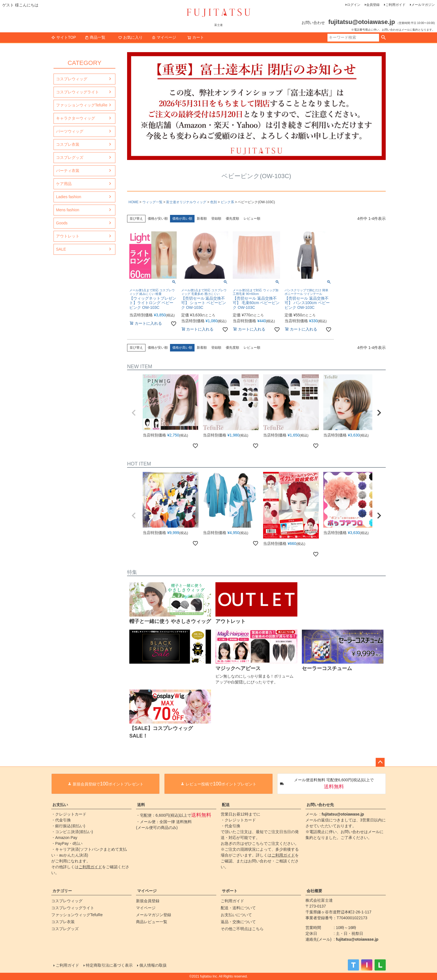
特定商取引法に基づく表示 (109, 965)
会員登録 (373, 5)
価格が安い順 (158, 219)
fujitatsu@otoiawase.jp (343, 814)
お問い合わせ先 (320, 805)
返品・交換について (238, 922)
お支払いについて (236, 915)
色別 (213, 202)
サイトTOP (64, 37)
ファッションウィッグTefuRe (82, 105)
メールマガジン (423, 5)
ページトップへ (380, 762)
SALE (61, 249)
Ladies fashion (69, 197)
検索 (383, 38)
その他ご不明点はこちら (242, 929)
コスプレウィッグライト (77, 92)
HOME (133, 202)
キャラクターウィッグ (76, 118)
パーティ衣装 (68, 171)
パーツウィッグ (70, 131)
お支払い (60, 805)
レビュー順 (252, 219)
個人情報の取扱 (153, 965)
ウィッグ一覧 (152, 202)
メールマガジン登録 (154, 915)
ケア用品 (64, 184)
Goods (62, 223)
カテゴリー (62, 891)
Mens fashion (68, 210)
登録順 (216, 219)
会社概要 (314, 891)
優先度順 (232, 219)
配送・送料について (238, 908)
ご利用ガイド (395, 5)
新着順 (202, 219)
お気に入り (130, 37)
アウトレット (68, 236)
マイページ (164, 37)
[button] (134, 413)
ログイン (354, 5)
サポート (230, 891)
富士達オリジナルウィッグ (186, 202)
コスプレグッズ (70, 157)
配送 (226, 805)
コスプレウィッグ (72, 79)
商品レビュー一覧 (152, 922)
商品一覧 (95, 37)
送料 (141, 805)
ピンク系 (227, 202)
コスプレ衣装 (68, 144)
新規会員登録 (148, 901)
